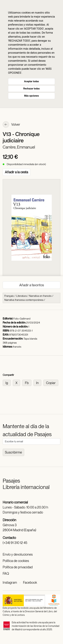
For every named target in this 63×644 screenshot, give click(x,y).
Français (9, 296)
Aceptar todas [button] (32, 81)
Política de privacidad (18, 567)
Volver (11, 125)
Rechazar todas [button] (32, 89)
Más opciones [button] (32, 96)
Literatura (21, 296)
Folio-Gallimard (22, 319)
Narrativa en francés (40, 296)
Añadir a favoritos (32, 285)
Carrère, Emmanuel (19, 147)
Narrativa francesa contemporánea (24, 300)
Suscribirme (13, 452)
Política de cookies (16, 561)
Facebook (30, 583)
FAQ (6, 573)
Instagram (10, 583)
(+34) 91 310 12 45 (15, 543)
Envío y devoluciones (18, 554)
